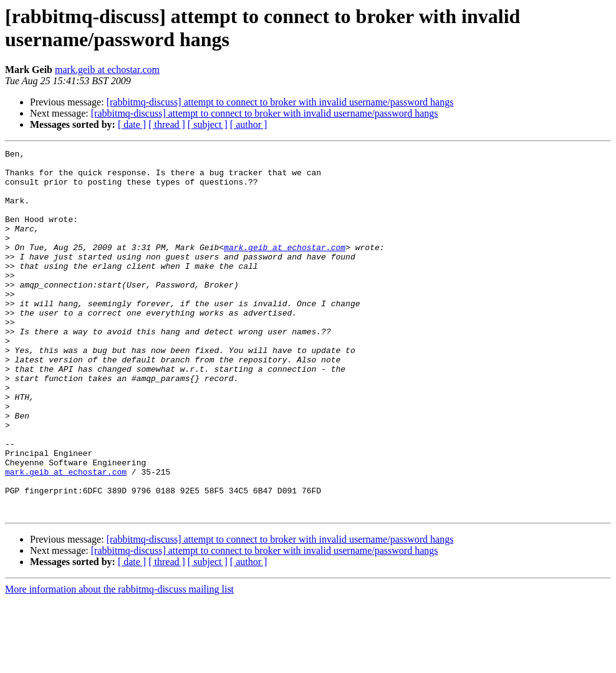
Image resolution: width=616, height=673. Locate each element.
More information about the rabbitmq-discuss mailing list (119, 662)
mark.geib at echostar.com (107, 70)
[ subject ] (208, 124)
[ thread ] (167, 124)
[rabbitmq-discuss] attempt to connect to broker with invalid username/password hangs (280, 102)
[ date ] (132, 124)
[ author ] (249, 124)
